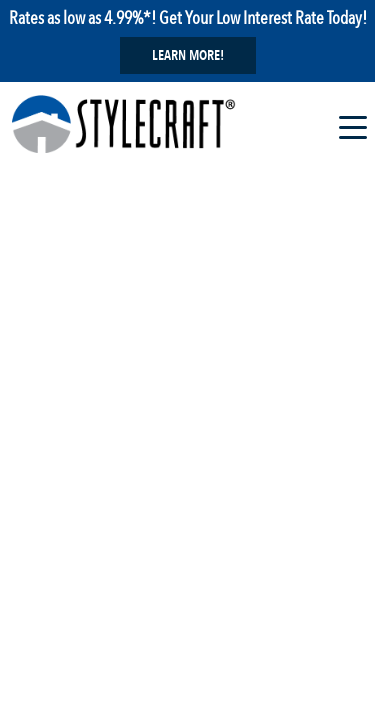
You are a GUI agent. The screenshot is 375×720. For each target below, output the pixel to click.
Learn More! (188, 55)
